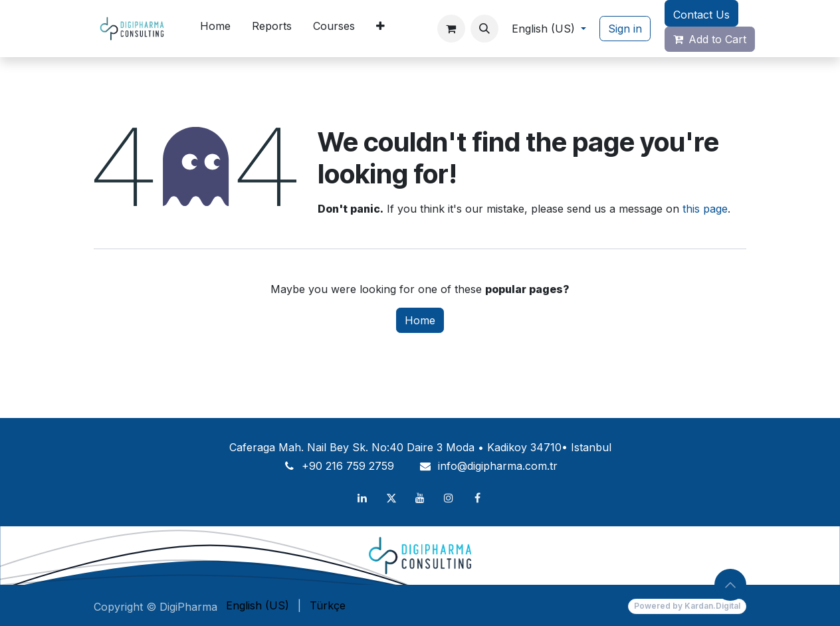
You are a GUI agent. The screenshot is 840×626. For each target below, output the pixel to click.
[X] (391, 498)
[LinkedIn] (362, 498)
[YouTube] (420, 498)
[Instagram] (449, 498)
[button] (484, 29)
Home (420, 320)
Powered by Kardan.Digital (687, 606)
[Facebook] (478, 498)
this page (705, 209)
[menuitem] (215, 29)
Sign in (625, 29)
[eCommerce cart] (451, 29)
